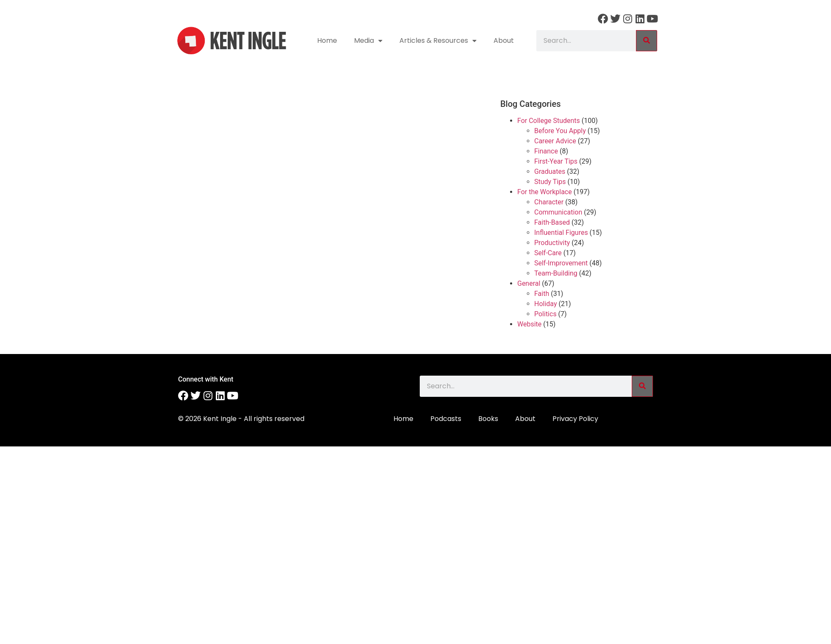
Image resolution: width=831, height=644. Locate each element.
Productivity (552, 243)
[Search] (647, 41)
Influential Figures (561, 233)
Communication (558, 212)
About (504, 40)
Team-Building (556, 273)
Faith (542, 294)
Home (327, 40)
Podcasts (446, 419)
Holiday (546, 304)
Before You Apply (560, 131)
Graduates (550, 171)
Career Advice (555, 141)
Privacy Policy (575, 419)
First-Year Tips (556, 161)
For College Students (549, 121)
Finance (546, 151)
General (529, 283)
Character (549, 202)
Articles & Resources (438, 41)
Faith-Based (552, 222)
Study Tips (550, 182)
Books (488, 419)
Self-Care (548, 253)
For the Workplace (545, 192)
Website (529, 324)
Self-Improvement (561, 263)
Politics (545, 314)
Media (368, 41)
